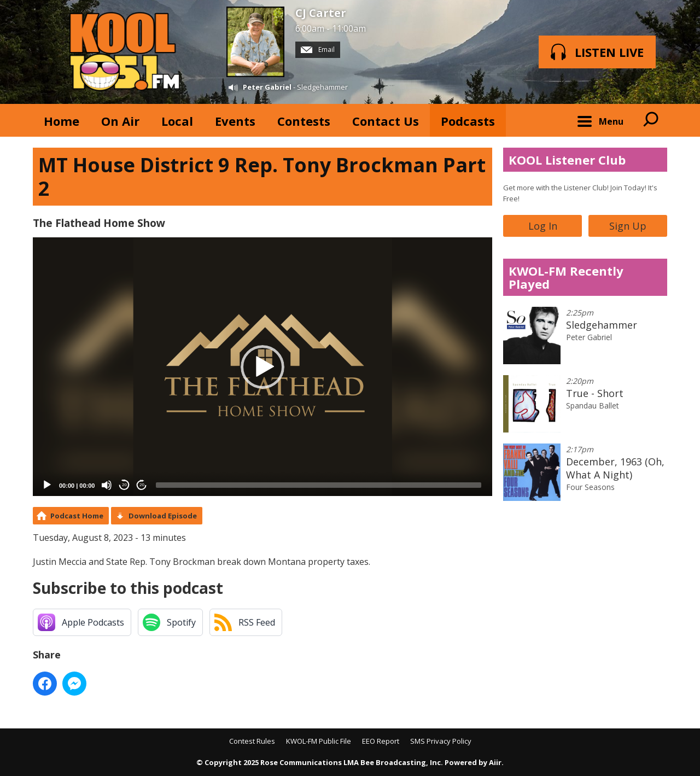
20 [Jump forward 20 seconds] (142, 485)
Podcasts (468, 121)
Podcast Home (77, 516)
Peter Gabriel (267, 87)
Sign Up (628, 226)
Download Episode (163, 516)
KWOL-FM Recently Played (566, 277)
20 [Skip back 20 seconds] (124, 485)
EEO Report (381, 741)
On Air (120, 121)
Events (235, 121)
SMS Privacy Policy (441, 741)
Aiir (495, 762)
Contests (304, 121)
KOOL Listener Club (567, 160)
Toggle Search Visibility (651, 120)
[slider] (319, 485)
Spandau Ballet (593, 405)
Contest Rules (252, 741)
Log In (543, 226)
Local (177, 121)
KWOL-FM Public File (319, 741)
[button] (262, 367)
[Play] (47, 485)
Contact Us (386, 121)
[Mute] (107, 485)
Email (318, 49)
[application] (262, 367)
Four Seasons (590, 487)
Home (62, 121)
